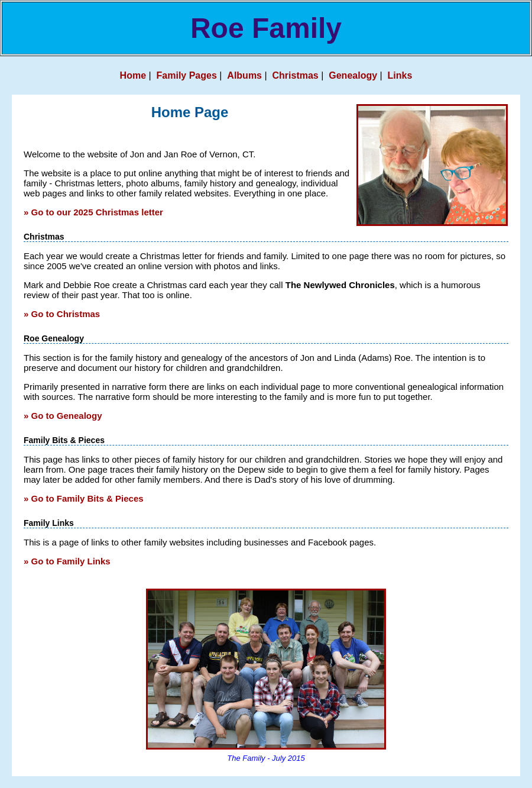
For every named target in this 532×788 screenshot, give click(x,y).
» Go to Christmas (62, 314)
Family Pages (187, 75)
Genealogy (353, 75)
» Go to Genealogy (63, 416)
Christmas (296, 75)
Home (133, 75)
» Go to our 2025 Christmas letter (93, 212)
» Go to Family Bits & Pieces (84, 498)
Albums (244, 75)
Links (400, 75)
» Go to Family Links (67, 561)
